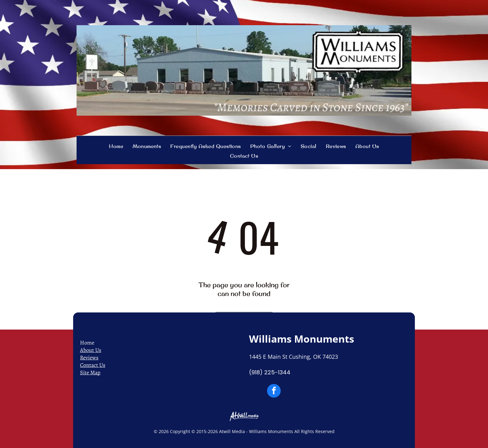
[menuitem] (116, 146)
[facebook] (274, 392)
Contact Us (93, 365)
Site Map (90, 372)
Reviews (89, 358)
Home (87, 343)
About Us (91, 350)
